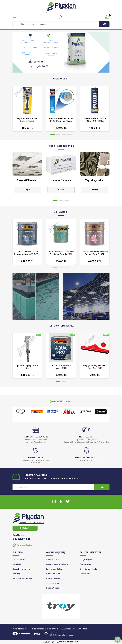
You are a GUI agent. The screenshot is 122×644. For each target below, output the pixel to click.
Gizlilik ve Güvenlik (54, 574)
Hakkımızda (85, 574)
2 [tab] (58, 135)
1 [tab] (53, 135)
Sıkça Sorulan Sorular (89, 569)
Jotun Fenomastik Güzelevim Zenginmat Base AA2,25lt (61, 253)
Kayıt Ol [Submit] (102, 487)
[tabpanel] (61, 52)
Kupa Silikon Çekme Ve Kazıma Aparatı (27, 120)
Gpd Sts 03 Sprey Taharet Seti (27, 367)
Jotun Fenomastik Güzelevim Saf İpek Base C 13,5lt (95, 253)
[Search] (61, 24)
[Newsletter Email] (61, 487)
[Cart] (107, 17)
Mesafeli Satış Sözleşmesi (57, 564)
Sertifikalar (17, 564)
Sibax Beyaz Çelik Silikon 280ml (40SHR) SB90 (95, 120)
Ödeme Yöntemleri (54, 578)
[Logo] (61, 7)
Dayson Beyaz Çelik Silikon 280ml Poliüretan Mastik (61, 120)
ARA (104, 24)
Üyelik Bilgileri (86, 564)
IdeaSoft (47, 642)
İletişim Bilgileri (86, 560)
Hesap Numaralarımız (21, 569)
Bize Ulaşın (17, 574)
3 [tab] (64, 135)
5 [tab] (72, 419)
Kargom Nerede (53, 588)
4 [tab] (69, 135)
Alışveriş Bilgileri (53, 560)
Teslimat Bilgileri (53, 583)
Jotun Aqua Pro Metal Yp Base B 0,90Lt (61, 367)
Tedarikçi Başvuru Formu (22, 578)
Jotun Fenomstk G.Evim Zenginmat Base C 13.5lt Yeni (27, 253)
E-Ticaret (55, 642)
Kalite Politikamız (19, 560)
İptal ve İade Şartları (54, 569)
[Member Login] (61, 17)
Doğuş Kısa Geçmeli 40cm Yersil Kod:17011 (95, 367)
